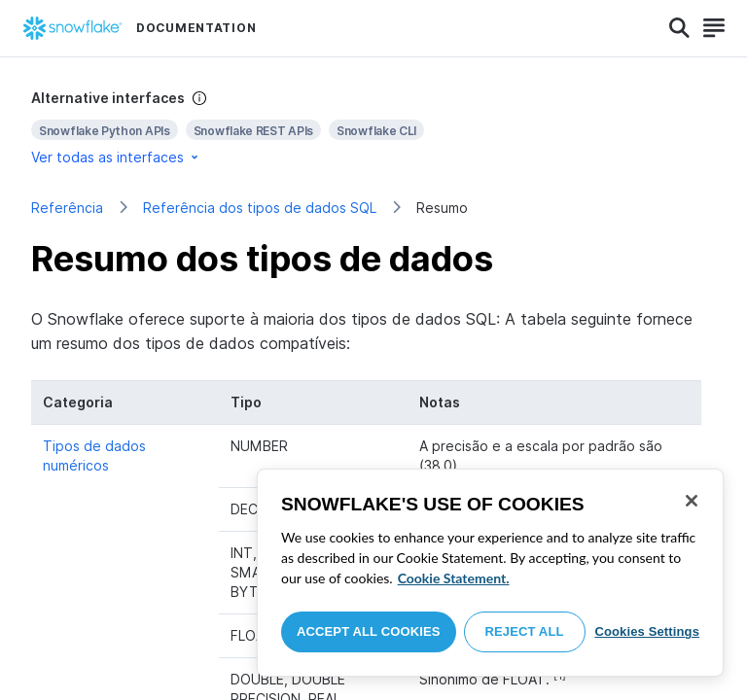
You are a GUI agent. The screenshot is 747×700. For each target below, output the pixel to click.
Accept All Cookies (369, 631)
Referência (67, 208)
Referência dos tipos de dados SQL (260, 208)
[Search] (679, 28)
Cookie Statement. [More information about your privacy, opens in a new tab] (454, 578)
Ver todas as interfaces (116, 157)
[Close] (692, 501)
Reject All (525, 631)
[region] (490, 573)
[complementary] (373, 128)
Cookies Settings (647, 631)
